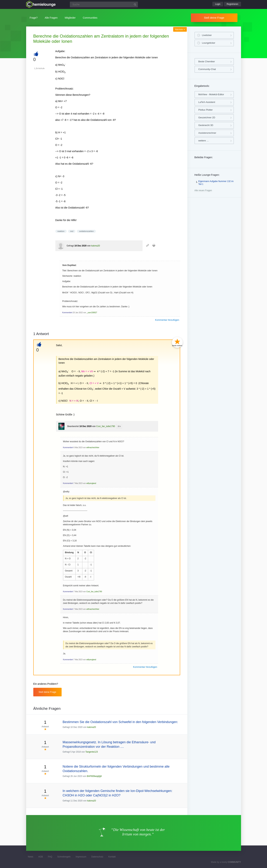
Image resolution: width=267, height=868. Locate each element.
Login (218, 4)
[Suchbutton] (135, 4)
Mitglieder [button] (70, 18)
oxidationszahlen (86, 231)
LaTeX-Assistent (207, 102)
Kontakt (112, 857)
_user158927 (92, 313)
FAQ (50, 857)
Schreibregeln (64, 857)
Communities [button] (90, 18)
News (31, 857)
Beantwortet (73, 426)
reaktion (61, 231)
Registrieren (233, 4)
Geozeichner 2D (207, 117)
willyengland (91, 483)
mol (72, 231)
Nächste (180, 30)
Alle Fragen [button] (51, 18)
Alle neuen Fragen (203, 190)
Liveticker (207, 35)
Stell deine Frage (214, 18)
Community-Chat (207, 69)
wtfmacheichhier (93, 448)
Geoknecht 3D (206, 125)
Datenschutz (97, 857)
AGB (41, 857)
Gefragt (70, 246)
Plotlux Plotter (206, 110)
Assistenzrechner (207, 133)
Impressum (81, 857)
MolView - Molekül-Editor (211, 94)
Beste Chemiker (207, 61)
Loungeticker (209, 43)
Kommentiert (67, 313)
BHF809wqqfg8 (94, 776)
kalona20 (96, 246)
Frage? (34, 18)
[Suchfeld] (104, 4)
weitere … (204, 141)
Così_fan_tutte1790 (106, 426)
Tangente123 (92, 752)
